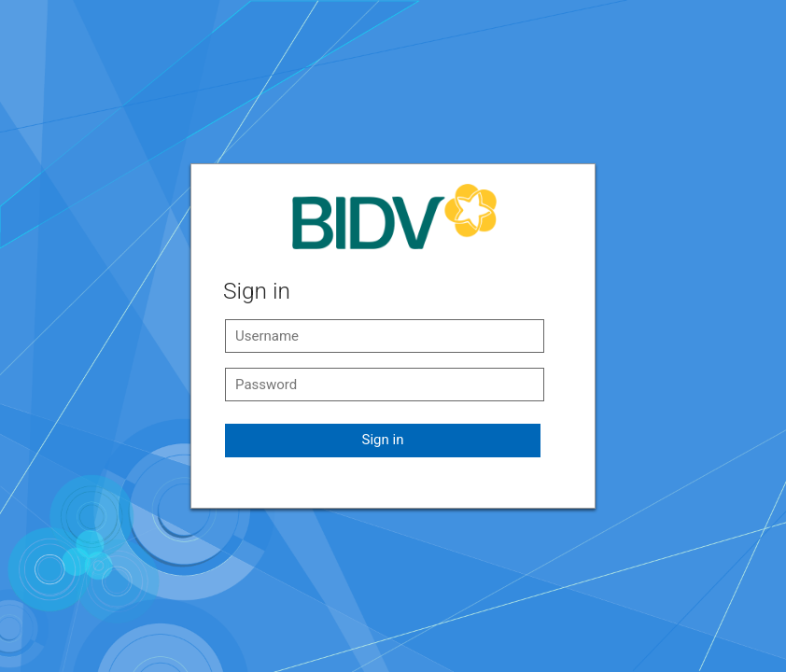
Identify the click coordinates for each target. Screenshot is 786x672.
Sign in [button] (383, 440)
